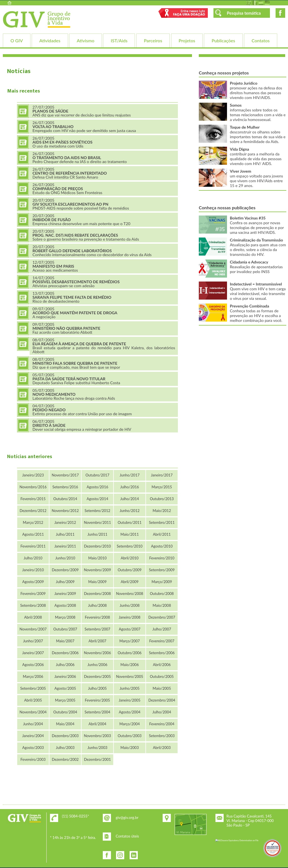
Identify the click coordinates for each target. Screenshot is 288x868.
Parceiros (153, 40)
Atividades (50, 40)
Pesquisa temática (244, 13)
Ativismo (86, 40)
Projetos (187, 40)
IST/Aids (119, 40)
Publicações (223, 40)
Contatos (261, 40)
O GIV (17, 40)
